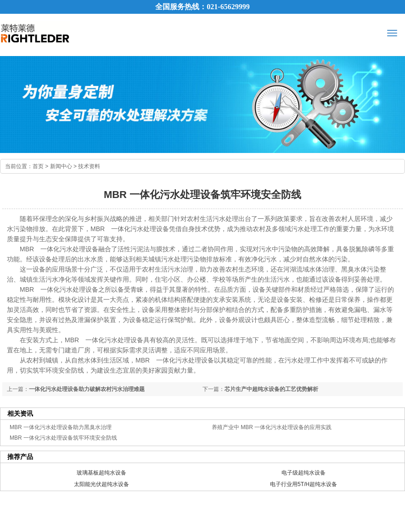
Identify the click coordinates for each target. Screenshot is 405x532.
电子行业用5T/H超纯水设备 (304, 484)
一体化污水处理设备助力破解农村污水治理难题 (87, 389)
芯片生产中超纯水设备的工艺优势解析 (271, 389)
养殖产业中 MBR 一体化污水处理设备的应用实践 (272, 427)
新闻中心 (61, 166)
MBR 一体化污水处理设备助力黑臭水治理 (61, 427)
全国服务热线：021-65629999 (202, 7)
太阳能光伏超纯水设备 (101, 484)
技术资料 (89, 166)
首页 (38, 166)
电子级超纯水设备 (304, 473)
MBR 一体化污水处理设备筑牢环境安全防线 (63, 438)
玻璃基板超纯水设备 (101, 473)
